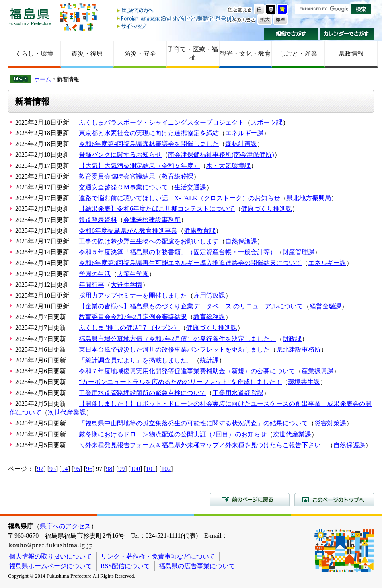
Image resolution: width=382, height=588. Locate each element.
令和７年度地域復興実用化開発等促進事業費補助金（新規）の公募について (187, 371)
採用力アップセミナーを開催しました (133, 295)
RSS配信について (125, 566)
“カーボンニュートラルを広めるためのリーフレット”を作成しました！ (180, 382)
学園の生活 (95, 274)
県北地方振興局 (309, 198)
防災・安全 (140, 54)
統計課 (209, 360)
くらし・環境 (34, 54)
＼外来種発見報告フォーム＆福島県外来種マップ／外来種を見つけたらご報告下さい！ (203, 445)
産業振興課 (318, 371)
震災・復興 (87, 54)
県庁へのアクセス (65, 526)
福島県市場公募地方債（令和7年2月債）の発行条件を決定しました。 (177, 339)
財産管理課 (298, 252)
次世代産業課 (67, 412)
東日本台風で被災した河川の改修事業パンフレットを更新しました (174, 349)
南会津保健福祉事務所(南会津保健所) (221, 155)
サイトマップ (176, 26)
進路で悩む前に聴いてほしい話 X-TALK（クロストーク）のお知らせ (179, 198)
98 (109, 469)
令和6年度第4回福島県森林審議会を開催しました (149, 144)
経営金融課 (325, 306)
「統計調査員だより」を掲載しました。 (136, 360)
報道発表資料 (98, 220)
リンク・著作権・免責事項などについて (158, 556)
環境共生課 (304, 382)
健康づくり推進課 (267, 209)
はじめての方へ (176, 11)
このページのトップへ (334, 499)
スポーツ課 (267, 122)
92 (40, 469)
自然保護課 (241, 241)
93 (53, 469)
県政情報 (351, 54)
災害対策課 (330, 423)
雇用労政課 (209, 295)
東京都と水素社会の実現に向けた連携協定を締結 (149, 133)
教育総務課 (177, 176)
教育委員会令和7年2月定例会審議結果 (133, 317)
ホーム (43, 79)
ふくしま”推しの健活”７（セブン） (129, 328)
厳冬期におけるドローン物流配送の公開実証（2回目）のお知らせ (173, 434)
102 (166, 469)
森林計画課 (241, 144)
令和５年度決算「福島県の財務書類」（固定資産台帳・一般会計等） (177, 252)
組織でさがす (291, 34)
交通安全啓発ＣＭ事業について (123, 187)
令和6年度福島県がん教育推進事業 (128, 231)
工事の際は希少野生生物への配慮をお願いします (149, 241)
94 (65, 469)
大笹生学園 (133, 274)
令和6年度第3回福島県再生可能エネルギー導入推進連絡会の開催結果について (190, 263)
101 (151, 469)
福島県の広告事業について (197, 566)
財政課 (292, 339)
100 (135, 469)
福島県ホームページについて (51, 566)
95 (77, 469)
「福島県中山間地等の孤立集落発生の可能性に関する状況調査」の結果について (193, 423)
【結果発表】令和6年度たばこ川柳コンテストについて (157, 209)
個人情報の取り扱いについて (51, 556)
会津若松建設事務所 (152, 220)
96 (89, 469)
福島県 (30, 17)
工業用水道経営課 (238, 393)
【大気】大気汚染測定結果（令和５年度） (139, 166)
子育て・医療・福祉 (193, 53)
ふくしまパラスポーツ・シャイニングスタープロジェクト (162, 122)
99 (121, 469)
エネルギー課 (244, 133)
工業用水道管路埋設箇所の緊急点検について (142, 393)
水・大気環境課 (228, 166)
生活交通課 (190, 187)
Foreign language (176, 18)
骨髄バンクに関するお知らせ (120, 155)
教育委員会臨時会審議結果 (117, 176)
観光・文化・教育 (246, 54)
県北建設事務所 (298, 349)
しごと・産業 (298, 54)
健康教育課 (200, 231)
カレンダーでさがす (347, 34)
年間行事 (92, 285)
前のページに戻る (250, 499)
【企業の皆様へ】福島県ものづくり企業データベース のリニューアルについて (191, 306)
